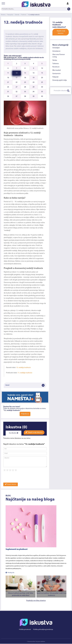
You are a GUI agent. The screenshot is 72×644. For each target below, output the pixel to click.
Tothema (56, 64)
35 (42, 92)
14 (33, 73)
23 (25, 82)
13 (25, 73)
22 (16, 82)
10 (42, 68)
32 (16, 92)
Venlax (55, 60)
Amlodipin (56, 48)
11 (8, 73)
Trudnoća (24, 15)
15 (42, 73)
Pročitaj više (10, 573)
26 (8, 87)
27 (16, 87)
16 (8, 78)
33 (25, 92)
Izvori (25, 385)
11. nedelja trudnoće (25, 373)
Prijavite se (25, 414)
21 (8, 82)
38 (25, 96)
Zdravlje (17, 15)
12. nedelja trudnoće (34, 15)
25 (42, 82)
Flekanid (55, 77)
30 (42, 87)
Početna (3, 15)
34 (33, 92)
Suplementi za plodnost (17, 549)
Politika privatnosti (25, 630)
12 (17, 73)
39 (33, 96)
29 (33, 87)
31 (8, 92)
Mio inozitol (57, 70)
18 (25, 78)
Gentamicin (56, 74)
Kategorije (10, 15)
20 (42, 78)
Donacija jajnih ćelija (60, 80)
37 (16, 96)
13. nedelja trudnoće (23, 368)
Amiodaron (56, 51)
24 (33, 82)
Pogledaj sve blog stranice (36, 601)
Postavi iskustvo (11, 484)
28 (25, 87)
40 (42, 96)
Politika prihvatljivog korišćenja (43, 630)
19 (33, 78)
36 (8, 96)
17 (16, 78)
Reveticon (56, 67)
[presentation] (18, 478)
